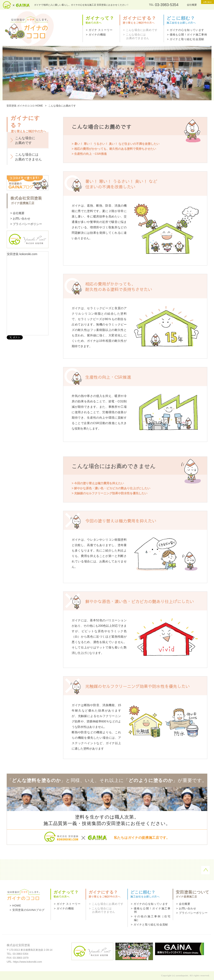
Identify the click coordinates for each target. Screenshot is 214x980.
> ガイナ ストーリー (99, 30)
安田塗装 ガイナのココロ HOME (25, 106)
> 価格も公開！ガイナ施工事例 (187, 35)
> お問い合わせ (20, 219)
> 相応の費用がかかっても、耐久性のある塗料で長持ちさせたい (114, 149)
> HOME (15, 906)
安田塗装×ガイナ (16, 5)
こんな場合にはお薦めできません (28, 157)
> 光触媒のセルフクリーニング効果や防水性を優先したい (110, 493)
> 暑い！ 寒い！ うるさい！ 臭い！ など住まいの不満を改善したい (116, 144)
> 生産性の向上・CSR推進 (89, 154)
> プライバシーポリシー (26, 224)
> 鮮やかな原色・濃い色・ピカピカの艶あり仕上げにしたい (111, 488)
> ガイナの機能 (96, 35)
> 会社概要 (17, 213)
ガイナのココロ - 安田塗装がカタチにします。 (28, 28)
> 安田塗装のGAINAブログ (27, 910)
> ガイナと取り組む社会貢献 (186, 39)
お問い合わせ (199, 5)
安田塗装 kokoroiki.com (22, 254)
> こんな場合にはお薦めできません (136, 36)
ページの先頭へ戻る (206, 870)
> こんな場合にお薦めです (140, 30)
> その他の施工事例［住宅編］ (151, 918)
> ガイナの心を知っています (186, 30)
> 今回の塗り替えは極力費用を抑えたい (98, 483)
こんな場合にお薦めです (25, 140)
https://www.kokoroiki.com (28, 962)
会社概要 (175, 5)
